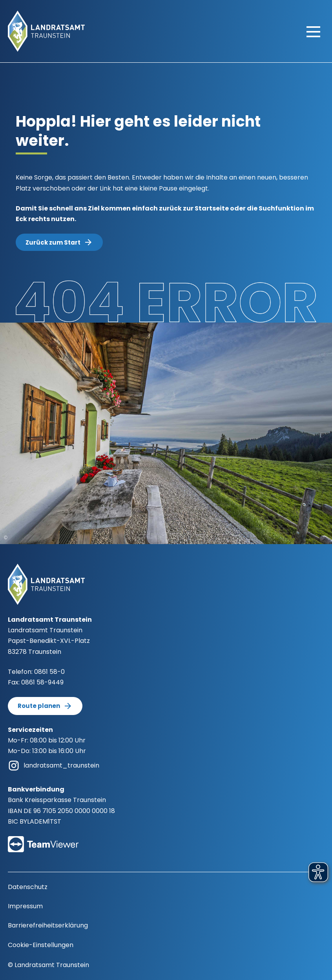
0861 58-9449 (42, 682)
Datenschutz (28, 887)
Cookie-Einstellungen (41, 945)
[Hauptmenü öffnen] (313, 31)
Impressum (25, 906)
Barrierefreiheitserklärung (48, 925)
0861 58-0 (49, 672)
